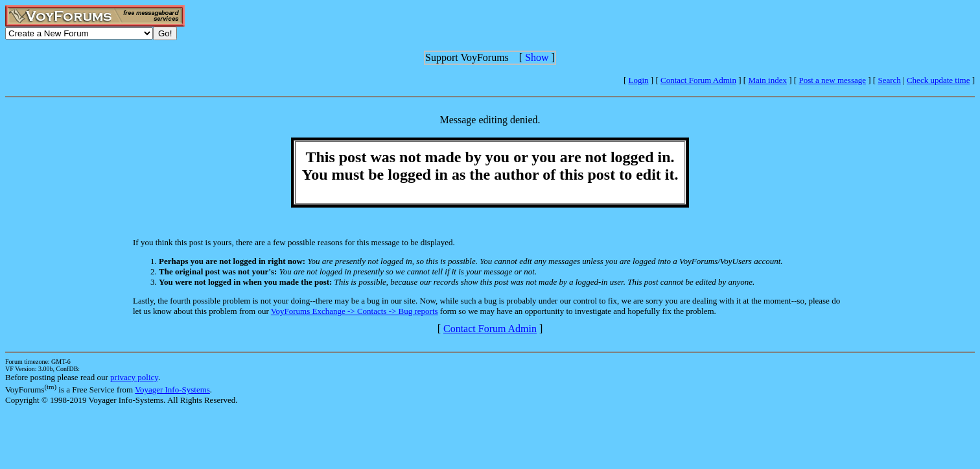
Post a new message (832, 80)
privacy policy (134, 377)
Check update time (938, 80)
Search (889, 80)
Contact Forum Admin (698, 80)
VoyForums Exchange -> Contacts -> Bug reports (355, 311)
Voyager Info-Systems (172, 390)
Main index (767, 80)
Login (639, 80)
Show (537, 57)
